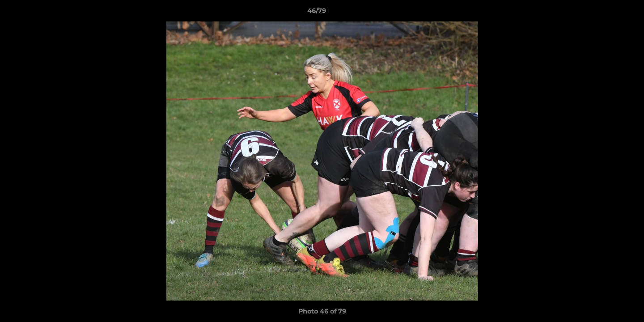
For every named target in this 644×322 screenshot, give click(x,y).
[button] (606, 13)
